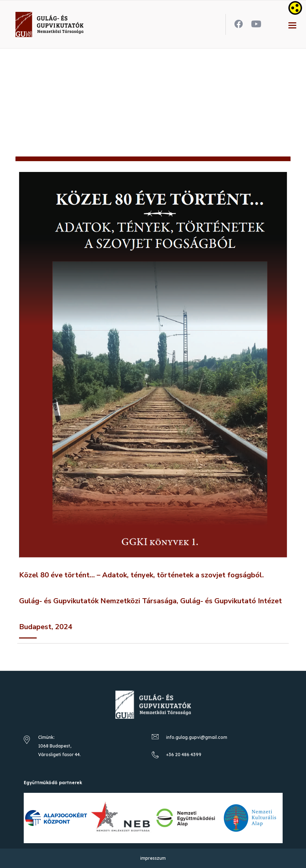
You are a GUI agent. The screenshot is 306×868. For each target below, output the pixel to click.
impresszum (153, 858)
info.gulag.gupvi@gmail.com (197, 737)
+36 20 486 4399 (184, 755)
